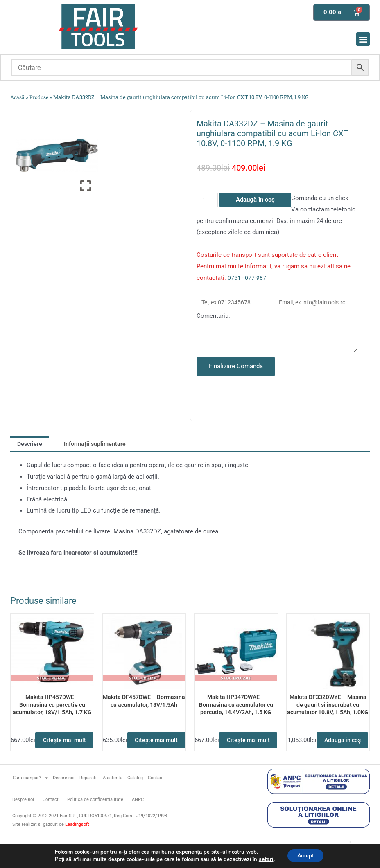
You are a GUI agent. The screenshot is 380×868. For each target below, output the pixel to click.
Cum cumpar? (30, 804)
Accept (305, 855)
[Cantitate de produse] (208, 200)
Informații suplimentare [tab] (99, 453)
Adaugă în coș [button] (328, 763)
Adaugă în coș (256, 200)
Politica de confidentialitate (95, 825)
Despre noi (64, 804)
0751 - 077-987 (247, 278)
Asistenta (113, 804)
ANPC (138, 825)
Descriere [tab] (31, 453)
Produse (40, 97)
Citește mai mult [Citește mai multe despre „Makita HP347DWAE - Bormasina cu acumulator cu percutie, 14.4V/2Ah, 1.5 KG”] (236, 763)
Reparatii (89, 804)
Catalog (135, 804)
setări (263, 859)
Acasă (18, 97)
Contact (156, 804)
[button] (363, 39)
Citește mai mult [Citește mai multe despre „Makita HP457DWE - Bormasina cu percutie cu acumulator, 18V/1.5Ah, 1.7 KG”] (52, 763)
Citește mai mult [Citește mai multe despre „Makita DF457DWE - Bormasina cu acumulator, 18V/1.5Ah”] (144, 763)
